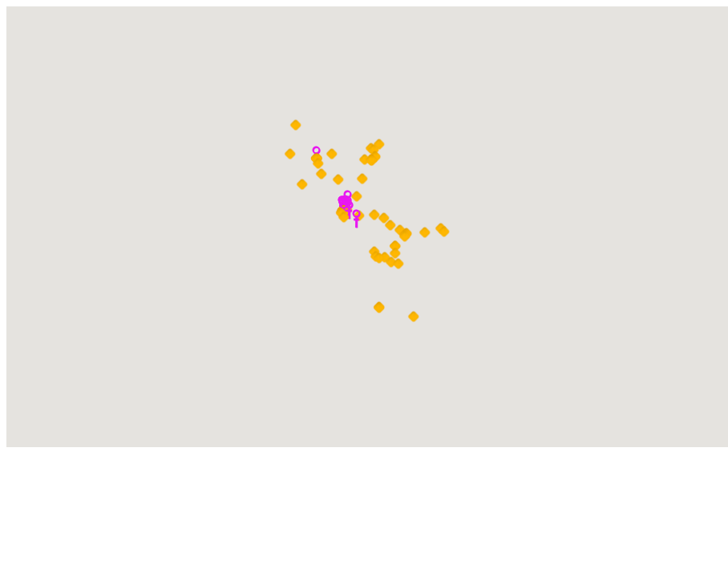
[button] (349, 210)
